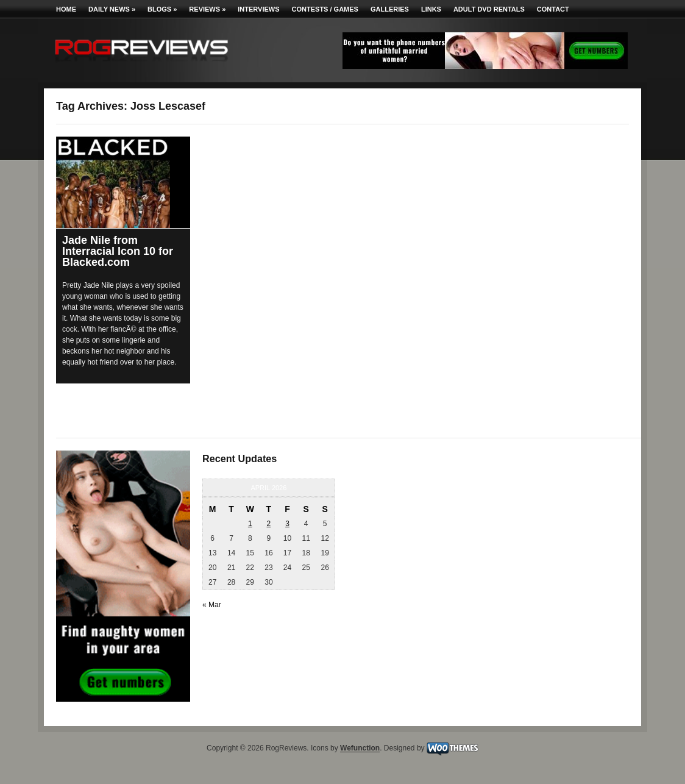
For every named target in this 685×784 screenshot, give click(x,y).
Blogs (162, 9)
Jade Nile (99, 285)
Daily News (112, 9)
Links (431, 9)
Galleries (390, 9)
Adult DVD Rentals (489, 9)
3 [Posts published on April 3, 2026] (287, 524)
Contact (553, 9)
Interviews (258, 9)
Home (66, 9)
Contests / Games (325, 9)
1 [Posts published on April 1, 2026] (250, 524)
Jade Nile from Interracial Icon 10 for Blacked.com (118, 251)
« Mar (212, 605)
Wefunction (360, 749)
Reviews (207, 9)
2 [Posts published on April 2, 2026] (269, 524)
